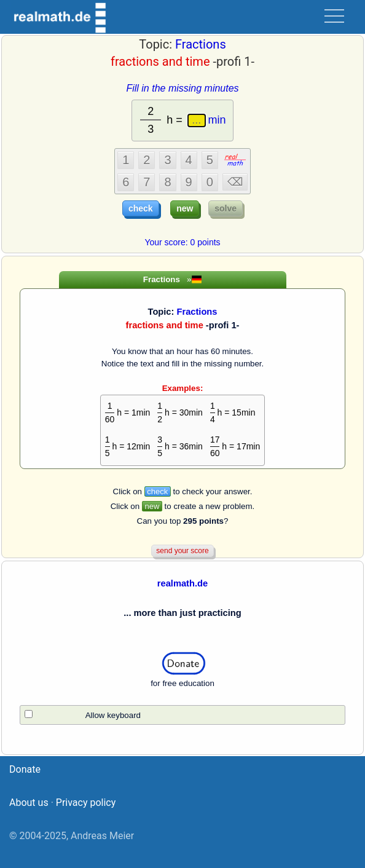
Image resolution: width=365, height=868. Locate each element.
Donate (25, 769)
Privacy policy (86, 803)
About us (29, 803)
